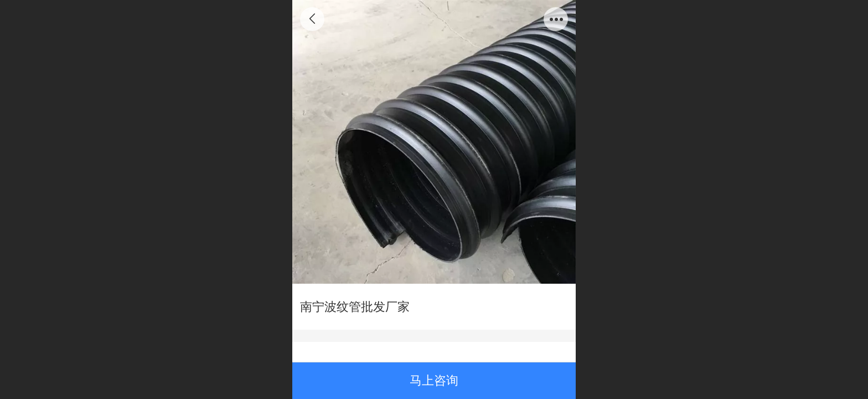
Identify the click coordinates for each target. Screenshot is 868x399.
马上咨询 (434, 380)
